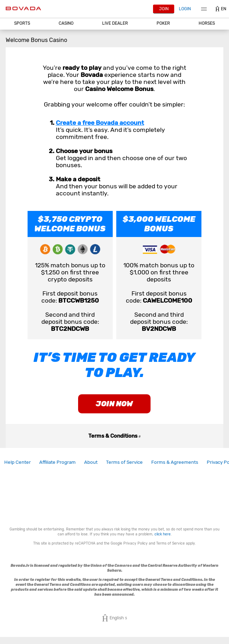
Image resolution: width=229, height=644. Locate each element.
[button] (22, 23)
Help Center (17, 462)
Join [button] (164, 9)
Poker (163, 23)
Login (185, 9)
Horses (207, 23)
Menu (204, 9)
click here (163, 534)
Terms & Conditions (114, 436)
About (91, 462)
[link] (17, 462)
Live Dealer (115, 23)
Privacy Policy (136, 543)
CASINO (66, 23)
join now (114, 404)
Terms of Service (124, 462)
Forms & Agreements (175, 462)
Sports (22, 23)
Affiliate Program (57, 462)
